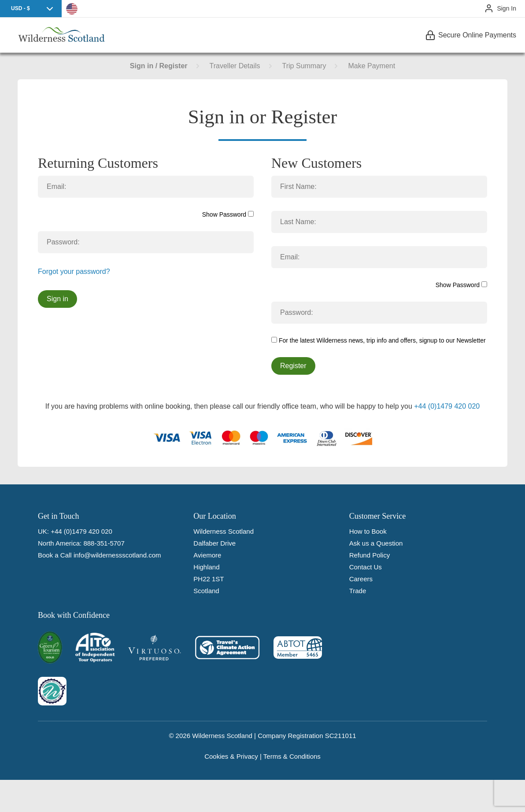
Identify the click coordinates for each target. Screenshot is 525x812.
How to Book (368, 531)
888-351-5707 (104, 543)
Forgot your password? (74, 271)
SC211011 (341, 736)
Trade (358, 591)
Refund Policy (370, 555)
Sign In (507, 8)
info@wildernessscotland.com (117, 555)
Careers (361, 579)
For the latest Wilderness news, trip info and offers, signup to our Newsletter (379, 340)
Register (293, 366)
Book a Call (55, 555)
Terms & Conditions (292, 756)
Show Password (228, 214)
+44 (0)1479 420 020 (447, 406)
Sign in (57, 299)
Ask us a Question (376, 543)
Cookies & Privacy (231, 756)
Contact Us (366, 567)
